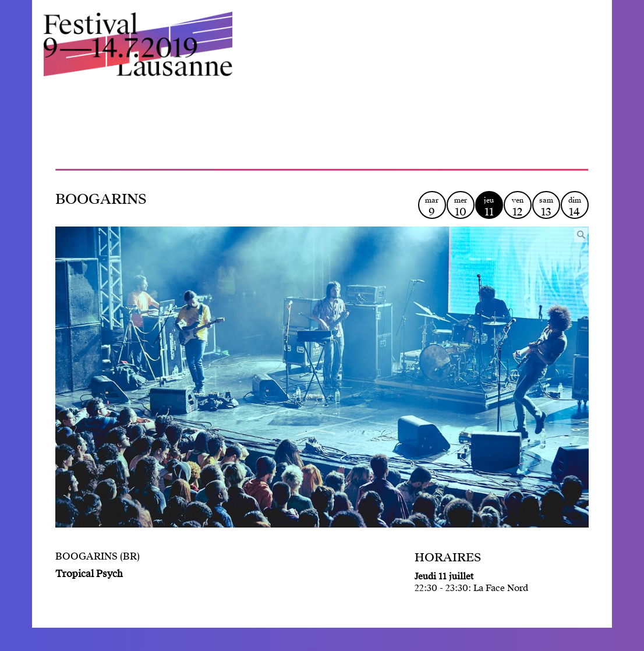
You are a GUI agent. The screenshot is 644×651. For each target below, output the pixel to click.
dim (575, 207)
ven (518, 207)
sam (546, 207)
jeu (489, 207)
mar (432, 207)
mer (461, 207)
